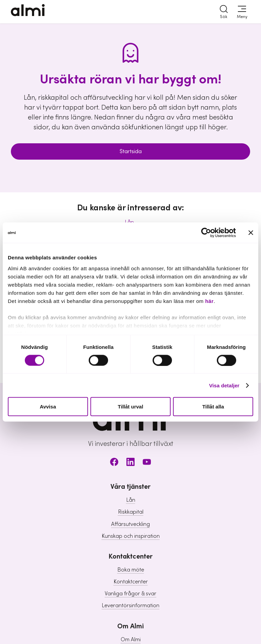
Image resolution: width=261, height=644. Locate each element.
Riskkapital (131, 512)
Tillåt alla (213, 407)
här (210, 301)
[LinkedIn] (130, 463)
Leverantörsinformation (130, 606)
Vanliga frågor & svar (130, 594)
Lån (131, 500)
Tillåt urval (131, 407)
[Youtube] (147, 463)
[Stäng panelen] (251, 233)
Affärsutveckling (130, 524)
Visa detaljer (224, 385)
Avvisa (48, 407)
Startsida (131, 151)
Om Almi (131, 640)
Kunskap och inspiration (131, 536)
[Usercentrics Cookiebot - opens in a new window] (206, 233)
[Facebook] (114, 463)
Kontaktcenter (131, 582)
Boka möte (131, 570)
